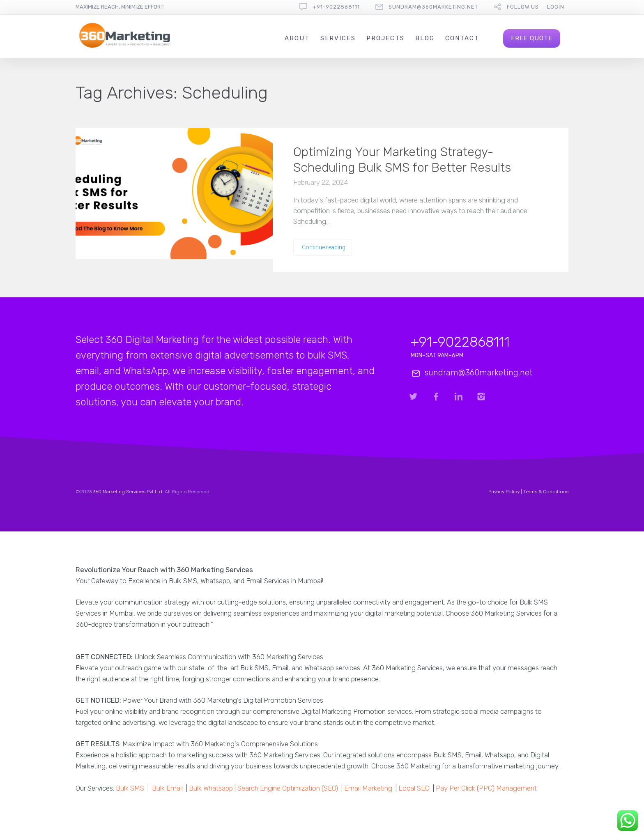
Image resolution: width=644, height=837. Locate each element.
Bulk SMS (130, 788)
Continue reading (324, 247)
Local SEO (414, 788)
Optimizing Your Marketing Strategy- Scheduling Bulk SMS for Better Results (402, 160)
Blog (425, 38)
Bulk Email (167, 788)
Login (556, 7)
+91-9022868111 (336, 7)
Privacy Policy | (506, 492)
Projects (385, 38)
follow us (523, 7)
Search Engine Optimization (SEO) (288, 788)
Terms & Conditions (546, 492)
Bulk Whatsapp (211, 788)
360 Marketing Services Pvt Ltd (128, 492)
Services (338, 38)
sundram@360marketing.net (433, 7)
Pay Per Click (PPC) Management (486, 788)
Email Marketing (368, 788)
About (297, 38)
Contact (462, 38)
